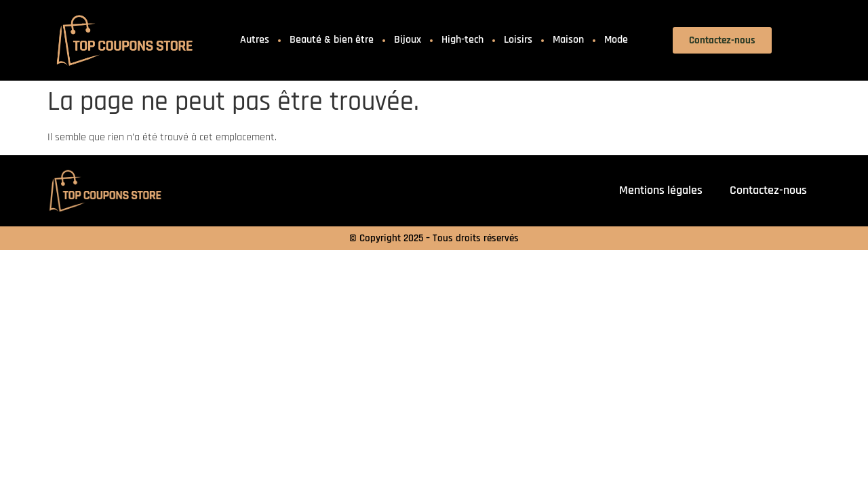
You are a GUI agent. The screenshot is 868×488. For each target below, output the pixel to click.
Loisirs (518, 40)
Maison (568, 40)
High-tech (462, 40)
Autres (255, 40)
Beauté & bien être (332, 40)
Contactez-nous (768, 190)
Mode (616, 40)
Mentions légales (661, 190)
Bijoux (408, 40)
